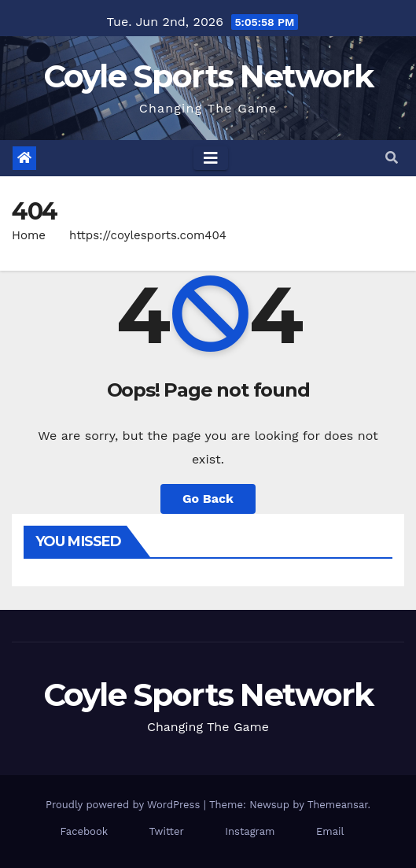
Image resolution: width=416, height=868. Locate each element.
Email (330, 831)
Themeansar (338, 805)
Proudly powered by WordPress (125, 805)
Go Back (208, 499)
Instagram (250, 831)
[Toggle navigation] (211, 158)
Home (29, 235)
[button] (392, 158)
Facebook (85, 831)
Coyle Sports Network (208, 76)
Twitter (167, 831)
